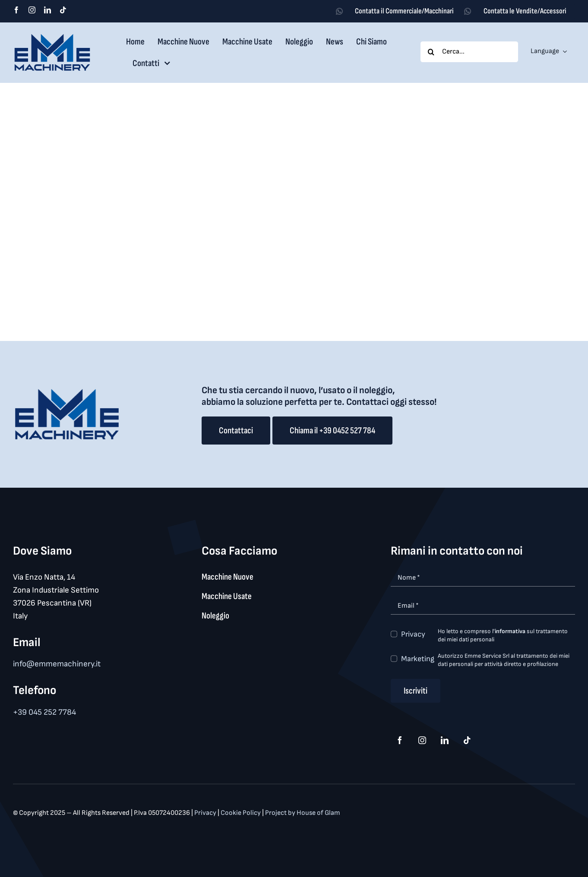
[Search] (431, 52)
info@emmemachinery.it (57, 664)
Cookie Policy (241, 813)
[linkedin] (47, 10)
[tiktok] (63, 10)
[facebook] (16, 10)
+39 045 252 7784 (44, 712)
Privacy (413, 634)
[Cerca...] (469, 52)
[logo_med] (52, 37)
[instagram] (32, 10)
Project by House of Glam (303, 813)
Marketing (418, 659)
